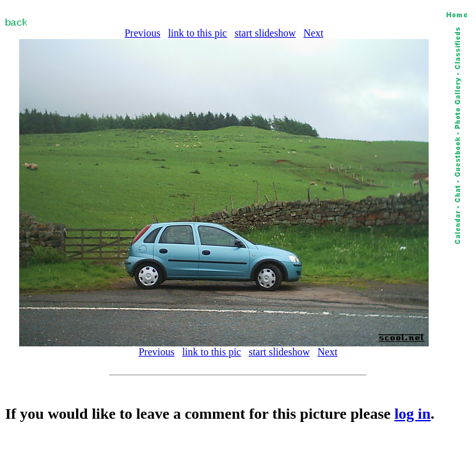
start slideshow (266, 33)
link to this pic (198, 33)
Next (313, 33)
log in (412, 414)
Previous (143, 33)
